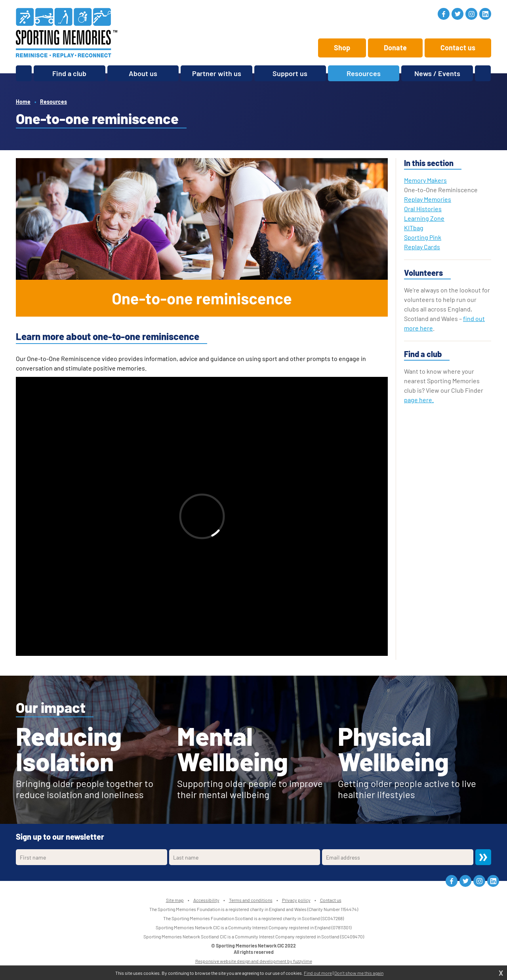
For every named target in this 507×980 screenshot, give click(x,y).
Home (23, 102)
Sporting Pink (423, 237)
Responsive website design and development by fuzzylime (254, 961)
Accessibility (206, 900)
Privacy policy (296, 900)
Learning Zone (424, 218)
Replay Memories (428, 199)
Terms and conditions (251, 900)
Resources (53, 102)
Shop (342, 48)
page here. (419, 400)
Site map (175, 900)
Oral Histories (423, 209)
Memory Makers (425, 180)
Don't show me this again (359, 973)
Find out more (318, 973)
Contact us (458, 48)
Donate (395, 48)
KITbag (414, 228)
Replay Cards (422, 247)
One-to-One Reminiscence (441, 190)
